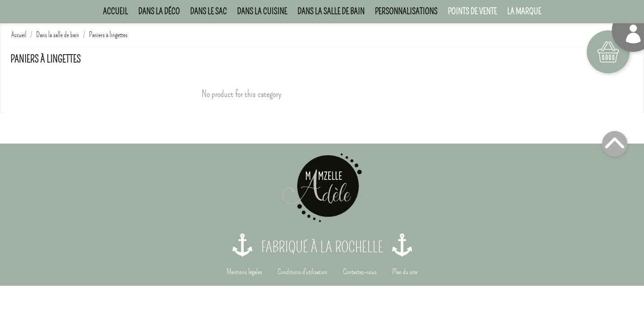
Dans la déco (159, 11)
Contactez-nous (360, 272)
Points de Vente (472, 11)
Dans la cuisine (262, 11)
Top (615, 144)
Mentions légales (244, 272)
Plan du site (405, 272)
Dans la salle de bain (331, 11)
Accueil (115, 11)
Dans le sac (208, 11)
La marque (524, 11)
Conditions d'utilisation (303, 272)
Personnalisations (406, 11)
